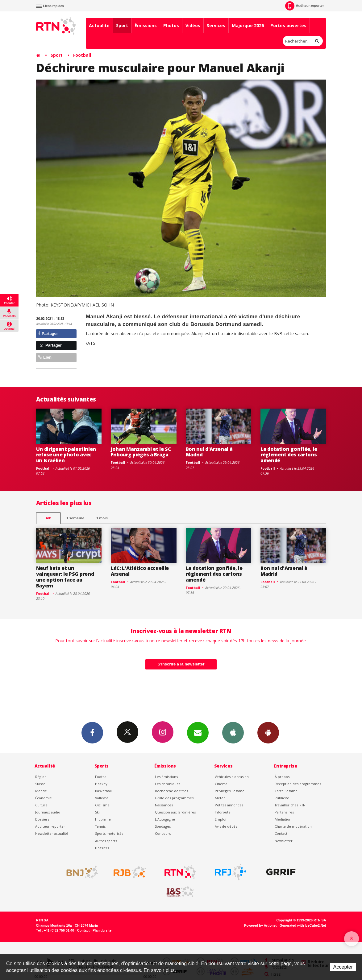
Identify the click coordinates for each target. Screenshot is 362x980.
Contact (281, 833)
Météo (220, 798)
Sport (122, 25)
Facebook (92, 732)
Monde (41, 791)
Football (82, 55)
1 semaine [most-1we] (75, 518)
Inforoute (223, 812)
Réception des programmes (298, 784)
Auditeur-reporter (304, 6)
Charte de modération (293, 826)
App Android (268, 732)
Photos (171, 25)
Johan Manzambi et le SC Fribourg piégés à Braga (141, 452)
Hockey (101, 784)
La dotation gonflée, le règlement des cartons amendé (289, 455)
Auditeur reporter (50, 826)
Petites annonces (229, 805)
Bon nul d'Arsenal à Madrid (209, 452)
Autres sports (106, 841)
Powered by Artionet (260, 925)
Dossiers (42, 819)
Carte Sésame (286, 791)
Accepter (343, 967)
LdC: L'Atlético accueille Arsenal (140, 571)
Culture (41, 805)
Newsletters (198, 732)
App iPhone (233, 732)
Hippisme (103, 819)
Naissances (164, 805)
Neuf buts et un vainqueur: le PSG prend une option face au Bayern (65, 577)
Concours (163, 833)
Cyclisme (102, 805)
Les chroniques (168, 784)
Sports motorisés (109, 833)
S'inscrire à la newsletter (181, 664)
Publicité (282, 798)
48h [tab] (48, 518)
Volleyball (103, 798)
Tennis (100, 826)
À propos (282, 777)
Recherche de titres (171, 791)
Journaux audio (48, 812)
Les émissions (166, 777)
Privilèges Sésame (230, 791)
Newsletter (284, 841)
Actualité (99, 25)
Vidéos (193, 25)
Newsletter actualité (52, 833)
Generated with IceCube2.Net (303, 925)
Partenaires (284, 812)
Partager (48, 334)
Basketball (103, 791)
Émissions (146, 25)
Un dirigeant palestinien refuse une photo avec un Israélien (66, 455)
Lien (45, 357)
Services (216, 25)
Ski (97, 812)
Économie (44, 798)
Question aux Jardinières (175, 812)
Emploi (221, 819)
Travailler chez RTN (290, 805)
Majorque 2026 (248, 25)
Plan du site (102, 930)
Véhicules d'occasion (232, 777)
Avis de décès (226, 826)
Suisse (40, 784)
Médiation (283, 819)
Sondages (163, 826)
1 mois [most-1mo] (102, 518)
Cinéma (221, 784)
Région (41, 777)
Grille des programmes (174, 798)
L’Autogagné (165, 819)
